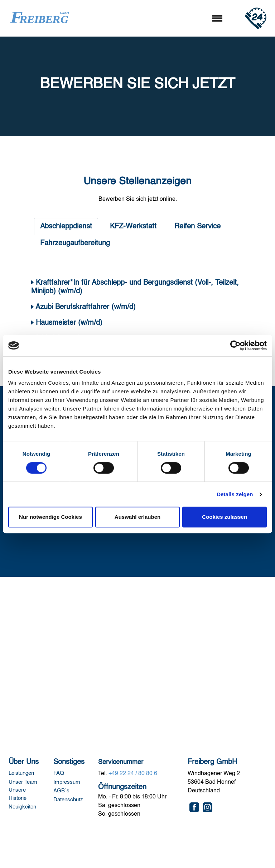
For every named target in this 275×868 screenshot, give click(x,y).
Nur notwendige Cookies (50, 517)
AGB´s (61, 791)
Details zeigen (235, 494)
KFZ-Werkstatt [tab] (133, 227)
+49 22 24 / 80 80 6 (133, 774)
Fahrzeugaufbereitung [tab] (75, 243)
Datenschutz (68, 800)
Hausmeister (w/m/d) (68, 323)
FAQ (59, 773)
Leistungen (21, 773)
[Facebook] (194, 807)
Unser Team (24, 782)
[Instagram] (208, 807)
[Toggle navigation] (217, 18)
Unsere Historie (18, 794)
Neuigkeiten (22, 807)
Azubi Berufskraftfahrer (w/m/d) (86, 307)
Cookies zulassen (225, 517)
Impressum (67, 782)
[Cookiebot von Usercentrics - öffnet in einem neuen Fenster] (235, 346)
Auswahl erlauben (137, 517)
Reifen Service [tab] (197, 227)
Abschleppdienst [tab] (66, 227)
